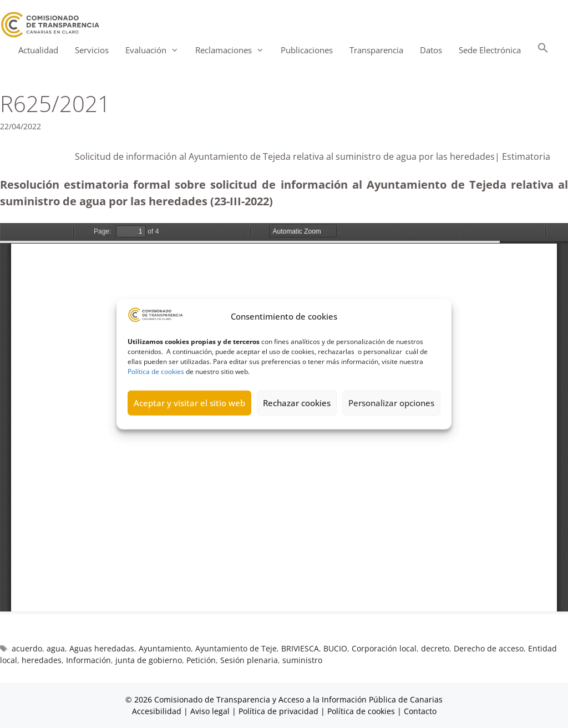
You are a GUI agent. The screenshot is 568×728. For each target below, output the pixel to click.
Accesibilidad (158, 711)
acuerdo (27, 648)
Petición (201, 660)
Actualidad (38, 50)
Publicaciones (307, 50)
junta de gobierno (149, 660)
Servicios (92, 50)
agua (56, 648)
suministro (302, 660)
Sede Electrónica (490, 50)
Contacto (420, 711)
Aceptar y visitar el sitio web (189, 403)
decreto (435, 648)
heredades (42, 660)
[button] (543, 50)
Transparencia (376, 50)
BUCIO (335, 648)
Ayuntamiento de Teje (236, 648)
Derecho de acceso (489, 648)
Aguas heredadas (102, 648)
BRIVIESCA (300, 648)
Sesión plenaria (249, 660)
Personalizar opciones (391, 403)
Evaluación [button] (156, 50)
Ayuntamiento (165, 648)
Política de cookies (156, 371)
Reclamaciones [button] (234, 50)
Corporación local (384, 648)
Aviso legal (210, 711)
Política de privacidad (278, 711)
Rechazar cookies (297, 403)
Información (88, 660)
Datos (431, 50)
